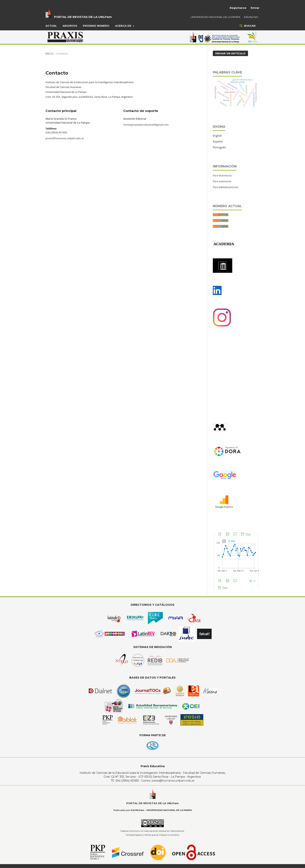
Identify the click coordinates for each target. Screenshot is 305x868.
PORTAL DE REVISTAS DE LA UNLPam (83, 17)
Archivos (70, 26)
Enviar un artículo (230, 53)
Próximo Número (96, 26)
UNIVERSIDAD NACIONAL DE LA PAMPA (215, 17)
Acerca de (124, 26)
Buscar (249, 26)
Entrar (255, 8)
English (217, 136)
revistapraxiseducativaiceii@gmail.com (146, 125)
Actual (51, 26)
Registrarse (238, 8)
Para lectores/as (222, 175)
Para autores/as (222, 181)
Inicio (50, 54)
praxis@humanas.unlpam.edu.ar (65, 138)
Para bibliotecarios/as (226, 187)
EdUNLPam (251, 17)
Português (219, 147)
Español (218, 141)
